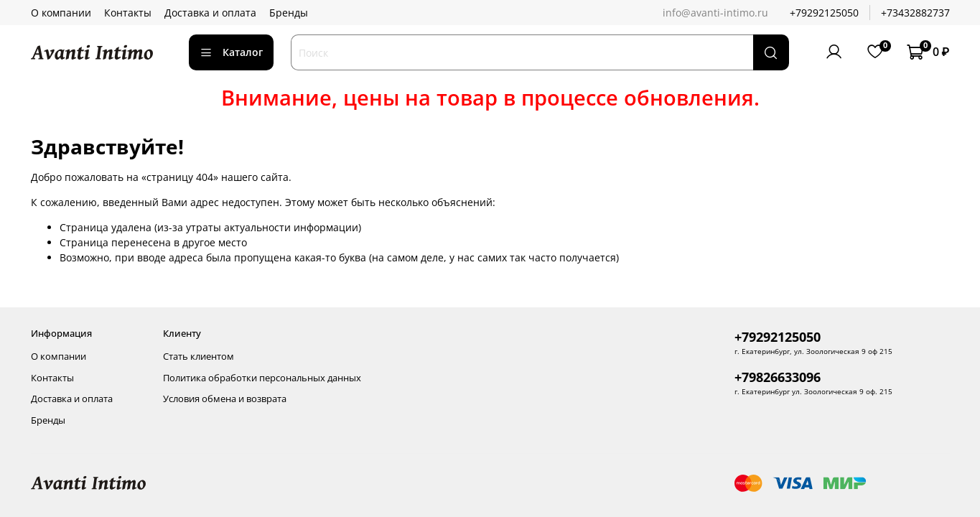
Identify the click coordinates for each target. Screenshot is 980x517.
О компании (61, 13)
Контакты (128, 13)
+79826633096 (778, 377)
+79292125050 (824, 13)
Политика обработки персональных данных (262, 378)
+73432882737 (915, 13)
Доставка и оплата (210, 13)
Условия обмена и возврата (225, 399)
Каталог (232, 52)
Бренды (289, 13)
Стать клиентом (199, 357)
